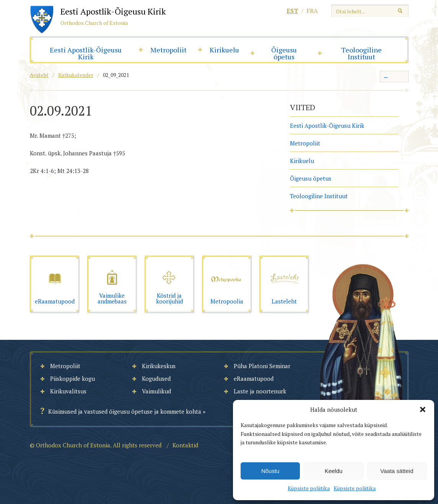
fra (312, 11)
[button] (423, 409)
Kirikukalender (76, 75)
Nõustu (270, 471)
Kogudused (156, 378)
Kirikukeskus (159, 366)
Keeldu (334, 471)
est (292, 11)
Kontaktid (185, 445)
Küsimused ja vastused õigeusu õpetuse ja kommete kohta (125, 411)
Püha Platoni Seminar (262, 366)
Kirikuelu (224, 50)
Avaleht (39, 75)
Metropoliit (169, 50)
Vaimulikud (156, 391)
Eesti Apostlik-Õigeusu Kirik (86, 53)
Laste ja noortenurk (260, 391)
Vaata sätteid (397, 471)
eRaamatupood (254, 378)
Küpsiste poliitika (309, 488)
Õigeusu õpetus (284, 53)
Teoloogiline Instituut (361, 53)
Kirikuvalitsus (68, 391)
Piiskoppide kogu (72, 378)
